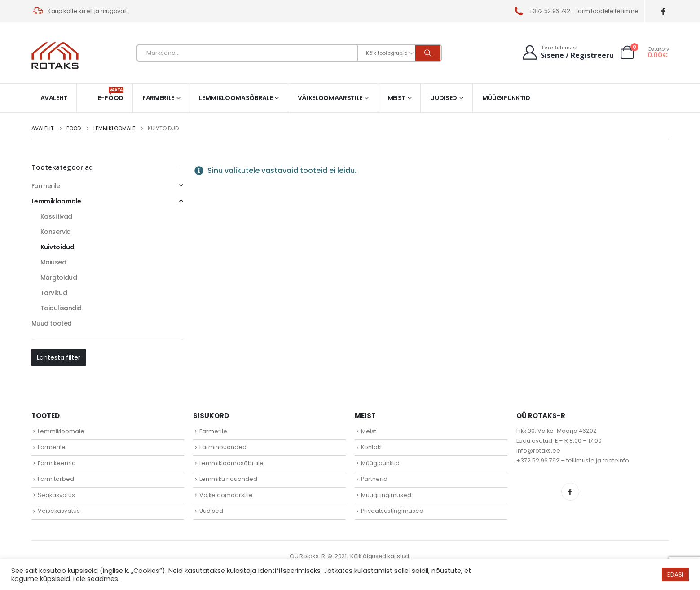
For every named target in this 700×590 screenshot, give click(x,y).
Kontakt (372, 447)
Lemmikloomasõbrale (236, 98)
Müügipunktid (506, 98)
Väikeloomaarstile (330, 98)
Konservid (56, 232)
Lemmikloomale (57, 201)
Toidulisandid (61, 308)
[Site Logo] (55, 55)
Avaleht (54, 98)
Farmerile (158, 98)
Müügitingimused (386, 495)
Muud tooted (52, 323)
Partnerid (374, 479)
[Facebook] (663, 11)
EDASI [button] (675, 575)
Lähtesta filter (59, 357)
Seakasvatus (56, 495)
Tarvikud (54, 293)
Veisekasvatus (59, 511)
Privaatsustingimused (392, 511)
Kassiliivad (56, 216)
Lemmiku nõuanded (228, 479)
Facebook (570, 492)
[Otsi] (428, 53)
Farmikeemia (57, 463)
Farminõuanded (223, 447)
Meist (396, 98)
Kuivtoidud (57, 247)
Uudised (444, 98)
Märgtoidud (59, 277)
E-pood (111, 95)
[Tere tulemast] (568, 52)
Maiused (53, 262)
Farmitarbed (56, 479)
